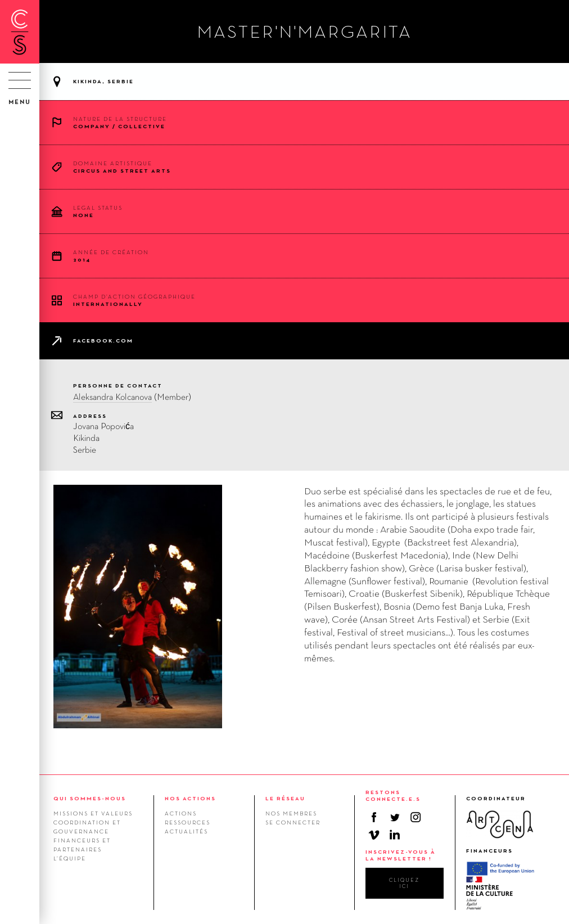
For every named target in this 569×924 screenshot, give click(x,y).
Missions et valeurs (93, 813)
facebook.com (103, 341)
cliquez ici (404, 883)
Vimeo (374, 835)
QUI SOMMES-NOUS (90, 798)
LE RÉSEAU (285, 798)
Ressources (188, 822)
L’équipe (70, 858)
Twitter (395, 817)
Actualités (186, 831)
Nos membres (291, 813)
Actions (181, 813)
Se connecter (293, 822)
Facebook (374, 817)
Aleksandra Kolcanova (112, 397)
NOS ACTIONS (190, 798)
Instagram (416, 817)
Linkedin (395, 835)
